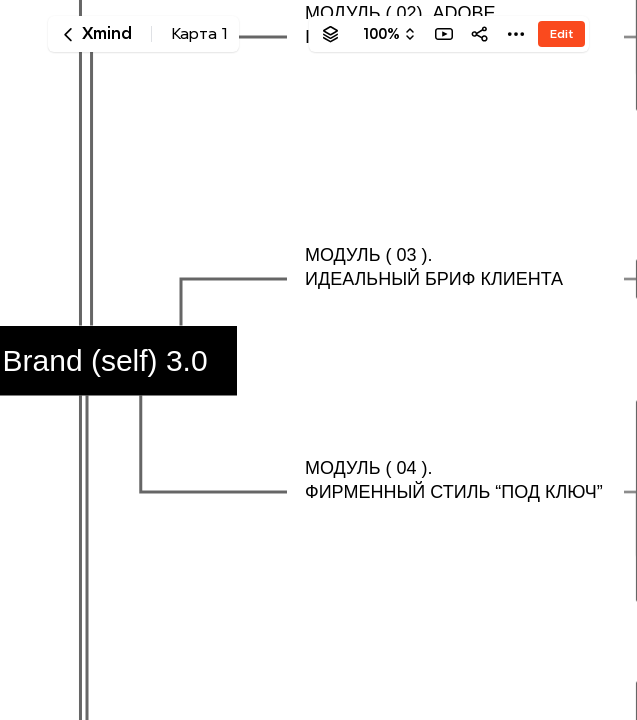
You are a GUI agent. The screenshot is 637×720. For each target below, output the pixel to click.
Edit (561, 33)
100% (381, 34)
